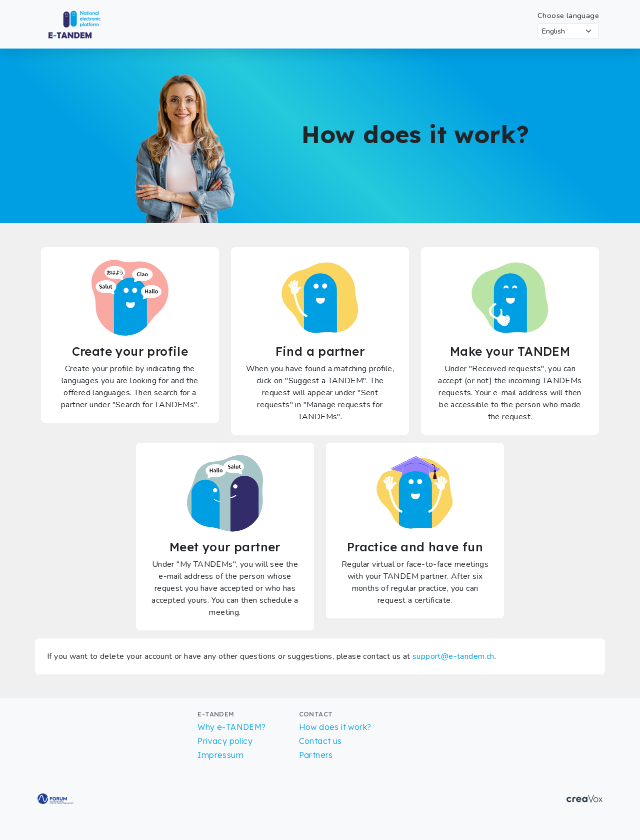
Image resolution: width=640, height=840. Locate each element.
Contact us (320, 741)
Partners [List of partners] (316, 755)
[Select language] (568, 31)
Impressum (220, 755)
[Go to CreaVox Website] (584, 798)
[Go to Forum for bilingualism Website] (55, 798)
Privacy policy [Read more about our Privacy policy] (225, 741)
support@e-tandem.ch (453, 656)
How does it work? (335, 727)
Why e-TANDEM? (231, 727)
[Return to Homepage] (83, 23)
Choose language (568, 16)
